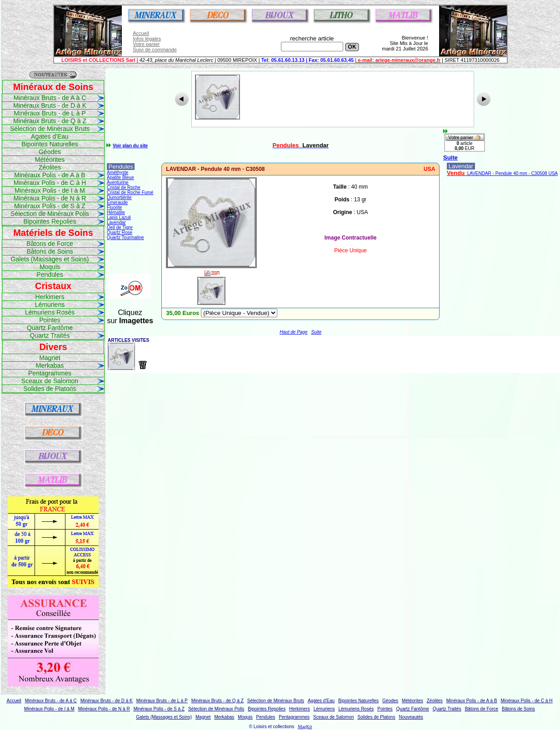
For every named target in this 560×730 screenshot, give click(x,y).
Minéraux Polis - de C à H (50, 183)
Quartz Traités (50, 335)
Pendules (50, 275)
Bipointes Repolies (50, 221)
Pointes (50, 320)
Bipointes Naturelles (50, 144)
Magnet (50, 358)
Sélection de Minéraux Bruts (50, 129)
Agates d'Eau (50, 136)
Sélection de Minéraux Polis (50, 214)
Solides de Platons (50, 389)
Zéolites (50, 167)
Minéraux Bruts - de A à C (50, 98)
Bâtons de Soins (50, 251)
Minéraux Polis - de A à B (50, 175)
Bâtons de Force (50, 244)
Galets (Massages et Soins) (50, 259)
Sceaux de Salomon (50, 381)
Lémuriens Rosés (50, 312)
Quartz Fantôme (50, 328)
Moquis (50, 267)
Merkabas (50, 365)
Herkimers (50, 297)
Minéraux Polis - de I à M (50, 190)
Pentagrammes (50, 373)
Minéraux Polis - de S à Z (50, 206)
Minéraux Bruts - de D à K (50, 105)
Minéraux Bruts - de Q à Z (50, 121)
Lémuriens (50, 305)
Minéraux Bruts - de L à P (50, 113)
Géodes (50, 152)
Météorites (50, 160)
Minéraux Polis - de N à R (50, 198)
